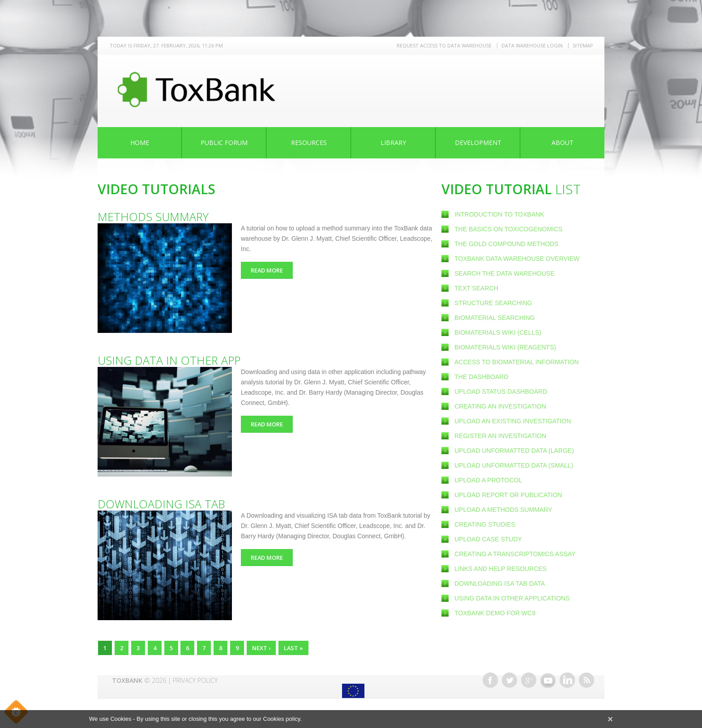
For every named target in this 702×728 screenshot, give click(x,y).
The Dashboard (482, 377)
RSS (586, 678)
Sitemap (583, 45)
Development (478, 143)
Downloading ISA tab (161, 504)
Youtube (548, 678)
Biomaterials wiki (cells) (498, 332)
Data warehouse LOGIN (532, 45)
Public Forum (224, 143)
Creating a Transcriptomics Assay (515, 554)
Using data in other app (169, 360)
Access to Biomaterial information (517, 362)
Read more (274, 270)
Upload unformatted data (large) (514, 451)
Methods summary (153, 217)
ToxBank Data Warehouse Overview (517, 259)
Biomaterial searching (495, 318)
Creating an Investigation (500, 406)
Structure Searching (493, 303)
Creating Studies (485, 524)
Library (393, 143)
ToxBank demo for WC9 (495, 613)
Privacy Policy (195, 678)
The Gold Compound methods (507, 244)
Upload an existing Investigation (513, 421)
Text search (476, 288)
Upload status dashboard (501, 392)
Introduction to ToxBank (499, 214)
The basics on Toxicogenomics (508, 229)
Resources (309, 143)
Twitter (509, 678)
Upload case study (488, 539)
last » (301, 648)
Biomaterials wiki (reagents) (505, 347)
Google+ (529, 678)
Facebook (490, 678)
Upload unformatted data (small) (514, 465)
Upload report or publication (508, 495)
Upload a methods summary (503, 510)
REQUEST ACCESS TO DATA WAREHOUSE (444, 45)
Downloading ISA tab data (500, 583)
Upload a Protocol (488, 480)
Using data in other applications (512, 598)
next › (267, 648)
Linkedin (567, 678)
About (563, 143)
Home (140, 143)
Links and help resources (501, 569)
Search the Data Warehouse (505, 273)
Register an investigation (500, 436)
